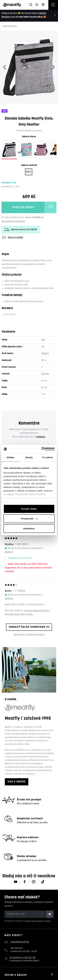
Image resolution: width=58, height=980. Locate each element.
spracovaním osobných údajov (38, 921)
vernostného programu (13, 221)
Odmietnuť (29, 528)
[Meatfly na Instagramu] (34, 882)
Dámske (45, 374)
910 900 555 (17, 948)
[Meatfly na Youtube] (16, 882)
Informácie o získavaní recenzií (29, 635)
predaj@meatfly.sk (20, 942)
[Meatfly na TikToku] (43, 882)
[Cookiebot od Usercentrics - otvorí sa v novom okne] (42, 449)
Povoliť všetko (29, 509)
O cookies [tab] (48, 457)
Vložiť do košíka (23, 207)
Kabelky (10, 26)
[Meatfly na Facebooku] (25, 882)
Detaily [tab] (29, 457)
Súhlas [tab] (11, 457)
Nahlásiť (9, 552)
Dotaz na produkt (12, 237)
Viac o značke (17, 782)
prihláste (41, 437)
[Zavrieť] (55, 15)
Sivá (43, 340)
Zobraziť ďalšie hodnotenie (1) (29, 627)
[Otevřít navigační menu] (53, 5)
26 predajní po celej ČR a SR (22, 958)
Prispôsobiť (29, 519)
